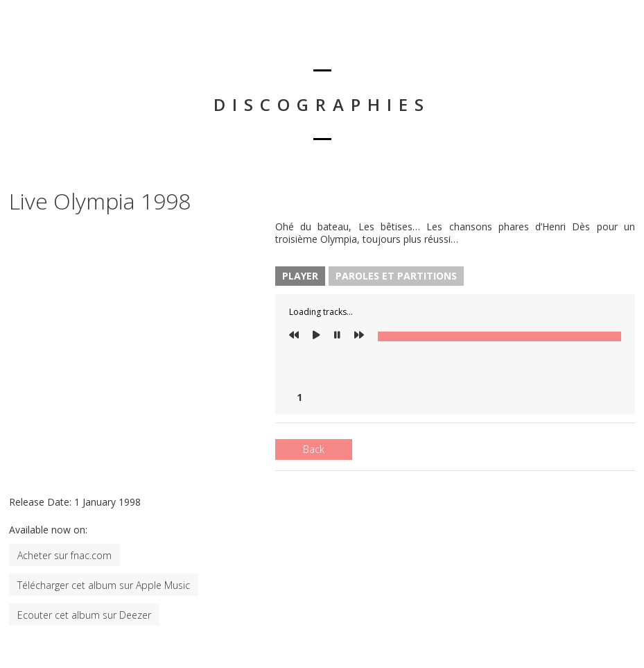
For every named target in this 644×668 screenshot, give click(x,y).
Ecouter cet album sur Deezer (84, 615)
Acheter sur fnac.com (64, 555)
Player (300, 276)
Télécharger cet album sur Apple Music (104, 585)
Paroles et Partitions (396, 276)
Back (314, 449)
